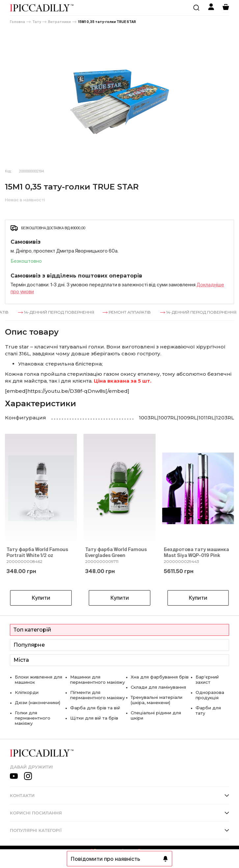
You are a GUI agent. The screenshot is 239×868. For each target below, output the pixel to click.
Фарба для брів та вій (95, 708)
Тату (37, 22)
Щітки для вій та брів (94, 718)
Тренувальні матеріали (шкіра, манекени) (157, 700)
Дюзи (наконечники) (38, 702)
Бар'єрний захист (207, 679)
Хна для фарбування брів (160, 677)
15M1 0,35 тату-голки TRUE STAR (107, 22)
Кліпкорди (27, 692)
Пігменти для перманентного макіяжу (97, 695)
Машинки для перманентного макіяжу (97, 679)
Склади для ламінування (158, 687)
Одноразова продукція (210, 695)
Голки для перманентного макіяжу (33, 718)
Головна (17, 22)
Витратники (59, 22)
